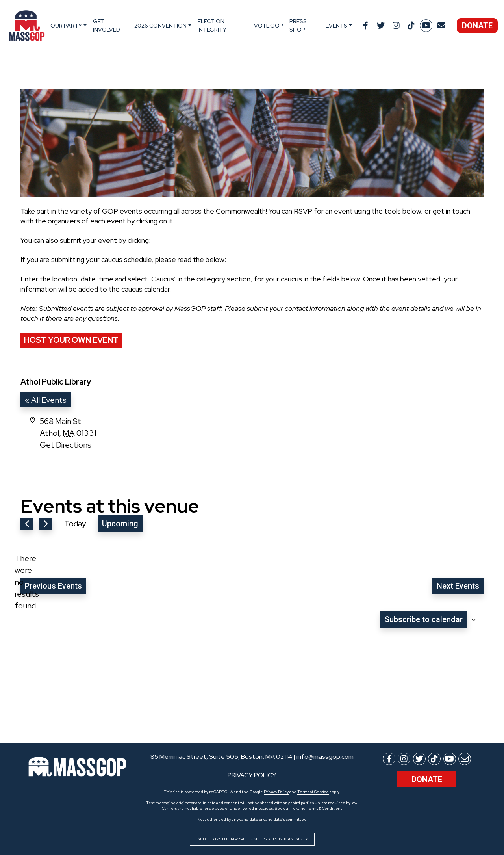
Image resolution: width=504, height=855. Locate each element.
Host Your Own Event (71, 340)
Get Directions (66, 445)
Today (75, 524)
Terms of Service (313, 792)
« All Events (46, 400)
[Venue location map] (367, 445)
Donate (477, 26)
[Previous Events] (27, 524)
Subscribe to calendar (424, 619)
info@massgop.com (325, 757)
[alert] (27, 582)
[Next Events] (46, 524)
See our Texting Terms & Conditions (308, 808)
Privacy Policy (276, 792)
